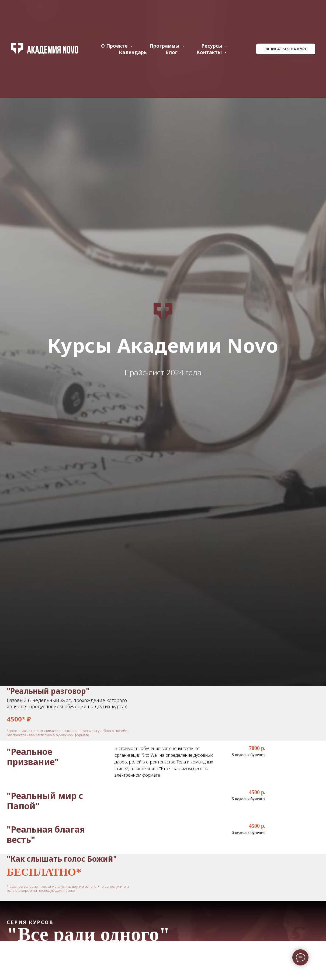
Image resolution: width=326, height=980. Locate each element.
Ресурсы (212, 46)
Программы (165, 46)
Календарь (133, 52)
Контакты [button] (210, 52)
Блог (171, 52)
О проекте (115, 46)
